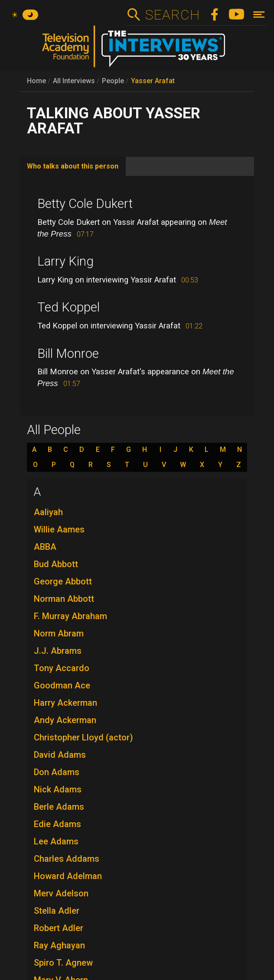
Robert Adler (59, 928)
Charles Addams (67, 859)
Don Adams (57, 772)
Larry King (65, 261)
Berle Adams (59, 807)
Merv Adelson (61, 893)
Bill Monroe (68, 354)
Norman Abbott (64, 599)
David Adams (60, 755)
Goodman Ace (62, 685)
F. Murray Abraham (70, 616)
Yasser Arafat (153, 81)
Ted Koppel (68, 307)
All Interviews (74, 81)
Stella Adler (57, 911)
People (113, 81)
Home (36, 81)
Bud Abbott (56, 564)
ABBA (45, 547)
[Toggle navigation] (259, 15)
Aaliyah (48, 512)
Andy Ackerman (65, 720)
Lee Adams (56, 841)
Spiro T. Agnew (63, 963)
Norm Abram (59, 633)
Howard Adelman (68, 876)
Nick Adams (58, 789)
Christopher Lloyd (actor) (83, 737)
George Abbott (63, 581)
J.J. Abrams (58, 651)
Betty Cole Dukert (85, 204)
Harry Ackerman (65, 703)
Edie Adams (57, 824)
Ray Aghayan (59, 945)
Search (172, 15)
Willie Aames (59, 529)
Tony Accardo (62, 668)
